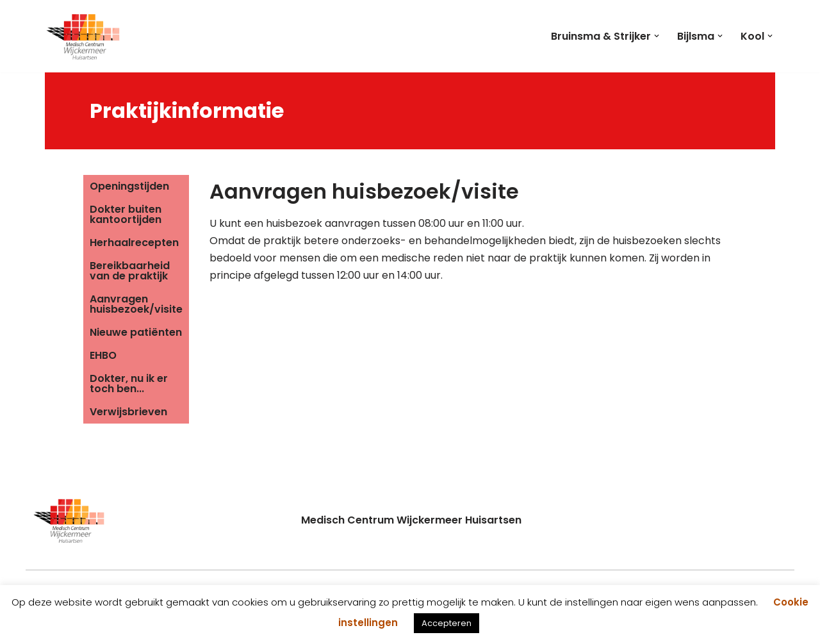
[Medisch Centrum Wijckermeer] (83, 36)
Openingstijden (129, 186)
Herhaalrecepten (134, 243)
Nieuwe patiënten (136, 332)
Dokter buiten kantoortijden (126, 214)
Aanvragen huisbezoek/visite (136, 304)
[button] (657, 36)
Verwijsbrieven (128, 412)
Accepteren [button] (447, 623)
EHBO (103, 355)
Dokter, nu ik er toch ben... (129, 384)
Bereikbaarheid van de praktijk (130, 271)
